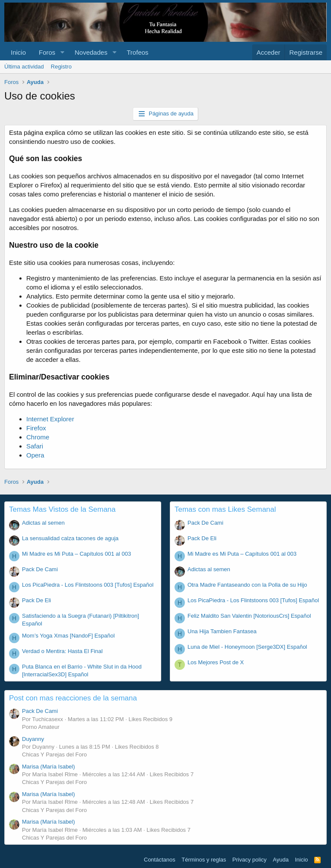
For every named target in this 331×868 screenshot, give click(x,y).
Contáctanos (160, 860)
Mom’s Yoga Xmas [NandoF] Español (68, 636)
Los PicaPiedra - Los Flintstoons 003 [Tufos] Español (88, 585)
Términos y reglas (204, 860)
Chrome (38, 437)
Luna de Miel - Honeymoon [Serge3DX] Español (247, 647)
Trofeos (137, 52)
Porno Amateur (41, 727)
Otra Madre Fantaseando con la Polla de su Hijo (247, 585)
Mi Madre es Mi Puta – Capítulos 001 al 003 (77, 554)
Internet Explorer (50, 419)
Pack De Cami (40, 569)
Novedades (91, 52)
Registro (61, 67)
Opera (35, 455)
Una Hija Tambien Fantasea (222, 631)
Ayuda (281, 860)
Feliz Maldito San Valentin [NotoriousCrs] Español (249, 616)
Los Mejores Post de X (216, 662)
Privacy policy (249, 860)
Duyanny (33, 739)
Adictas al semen (43, 523)
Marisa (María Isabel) (48, 767)
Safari (35, 446)
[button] (62, 52)
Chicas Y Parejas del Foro (55, 754)
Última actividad (24, 67)
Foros (47, 52)
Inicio (18, 52)
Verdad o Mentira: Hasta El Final (62, 651)
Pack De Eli (36, 600)
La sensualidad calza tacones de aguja (70, 538)
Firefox (36, 428)
